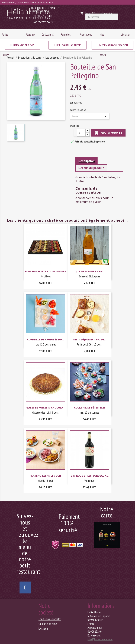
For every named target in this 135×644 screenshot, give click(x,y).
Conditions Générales (50, 619)
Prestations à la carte (86, 36)
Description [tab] (86, 161)
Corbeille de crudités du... (46, 339)
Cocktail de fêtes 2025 (90, 408)
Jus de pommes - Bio (89, 271)
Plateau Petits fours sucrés (46, 271)
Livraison (126, 34)
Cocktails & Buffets (48, 36)
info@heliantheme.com (100, 639)
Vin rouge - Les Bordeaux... (90, 476)
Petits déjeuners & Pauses (9, 36)
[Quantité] (81, 133)
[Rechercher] (102, 17)
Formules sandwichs (66, 36)
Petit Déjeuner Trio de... (89, 339)
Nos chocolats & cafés (107, 36)
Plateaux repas (30, 36)
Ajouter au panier (108, 133)
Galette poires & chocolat (46, 408)
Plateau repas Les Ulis (46, 476)
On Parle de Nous (48, 624)
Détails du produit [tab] (91, 168)
